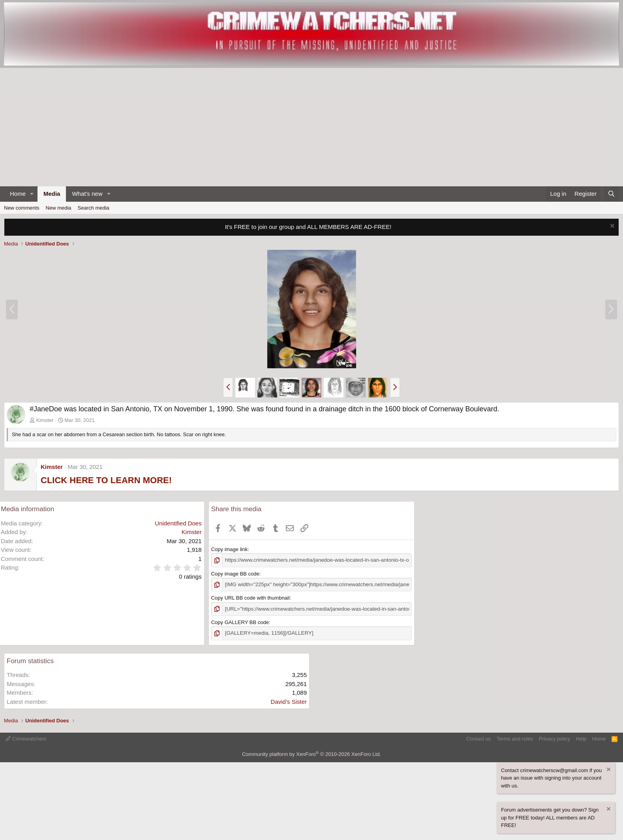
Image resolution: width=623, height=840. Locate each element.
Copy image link (230, 549)
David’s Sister (289, 700)
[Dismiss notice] (611, 227)
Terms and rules (515, 738)
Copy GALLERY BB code (240, 622)
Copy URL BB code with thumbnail (251, 597)
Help (581, 738)
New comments (22, 208)
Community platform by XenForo (311, 753)
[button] (32, 194)
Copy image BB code (235, 573)
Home (18, 194)
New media (59, 208)
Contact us (479, 738)
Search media (94, 208)
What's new (87, 194)
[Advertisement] (311, 127)
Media (52, 194)
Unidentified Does (178, 523)
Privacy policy (555, 738)
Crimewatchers (26, 738)
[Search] (611, 194)
